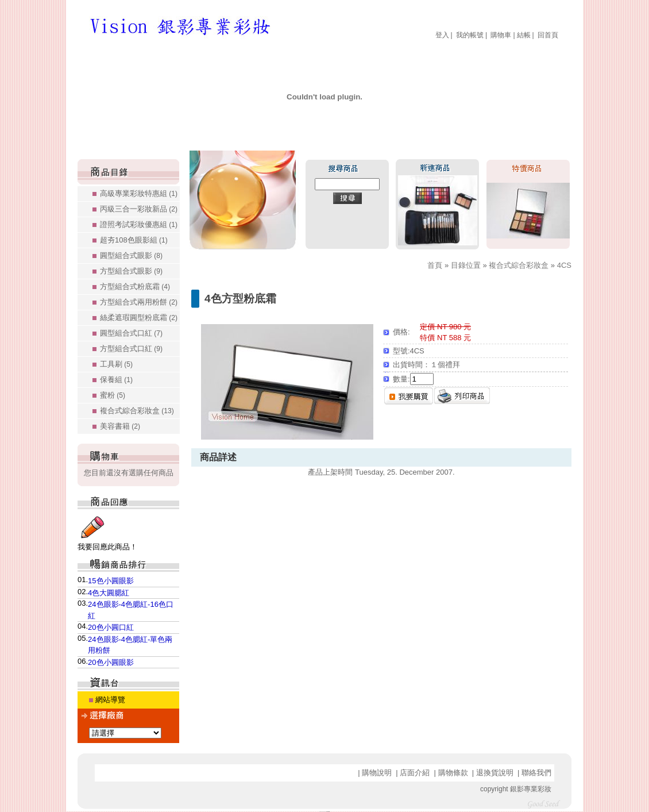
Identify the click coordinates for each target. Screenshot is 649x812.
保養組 (116, 380)
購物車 (501, 35)
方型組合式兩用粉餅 (139, 302)
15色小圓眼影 (111, 581)
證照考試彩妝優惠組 (139, 224)
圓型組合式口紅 (131, 333)
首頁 (435, 265)
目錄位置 (466, 265)
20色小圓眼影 (111, 662)
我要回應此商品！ (107, 547)
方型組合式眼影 (131, 271)
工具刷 (116, 364)
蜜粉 (113, 395)
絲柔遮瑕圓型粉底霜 (139, 318)
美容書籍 (120, 426)
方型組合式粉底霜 (135, 286)
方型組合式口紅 (131, 349)
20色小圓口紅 (111, 627)
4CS (564, 265)
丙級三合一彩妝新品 (139, 209)
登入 (442, 35)
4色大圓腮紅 (109, 593)
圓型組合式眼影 (131, 255)
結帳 (524, 35)
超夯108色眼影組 (134, 240)
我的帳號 (470, 35)
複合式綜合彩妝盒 (137, 411)
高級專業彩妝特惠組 (139, 193)
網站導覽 (110, 700)
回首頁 (548, 35)
